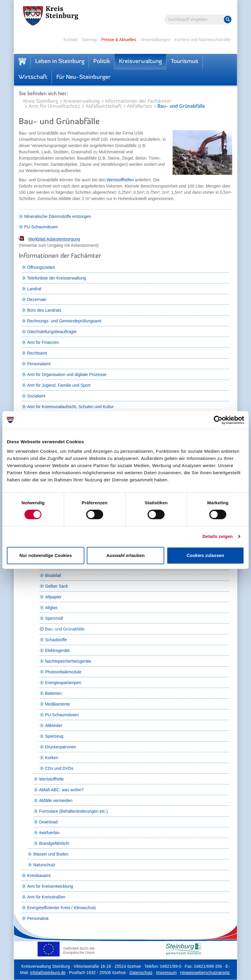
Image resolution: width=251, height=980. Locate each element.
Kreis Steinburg (41, 101)
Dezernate (37, 299)
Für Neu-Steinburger (83, 77)
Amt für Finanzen (43, 342)
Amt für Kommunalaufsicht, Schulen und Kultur (70, 407)
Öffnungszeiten (41, 267)
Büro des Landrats (44, 310)
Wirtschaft (33, 77)
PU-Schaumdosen (41, 227)
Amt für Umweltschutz (54, 106)
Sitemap (89, 40)
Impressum (166, 973)
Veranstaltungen (155, 40)
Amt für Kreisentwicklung (50, 886)
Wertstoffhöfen (121, 180)
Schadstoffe (56, 640)
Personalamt (39, 364)
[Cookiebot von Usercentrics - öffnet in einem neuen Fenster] (218, 420)
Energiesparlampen (63, 683)
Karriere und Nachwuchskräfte (203, 40)
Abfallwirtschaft (104, 106)
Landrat (34, 289)
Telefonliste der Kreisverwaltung (57, 278)
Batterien (53, 693)
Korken (52, 758)
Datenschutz (141, 973)
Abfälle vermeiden (56, 800)
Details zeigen (217, 536)
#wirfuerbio (49, 833)
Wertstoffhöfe (51, 779)
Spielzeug (54, 736)
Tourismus (185, 62)
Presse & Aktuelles (119, 40)
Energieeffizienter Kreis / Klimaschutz (62, 908)
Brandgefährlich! (54, 843)
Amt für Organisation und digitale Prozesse (67, 374)
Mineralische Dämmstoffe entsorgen (58, 216)
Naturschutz (44, 865)
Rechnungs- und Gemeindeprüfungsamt (64, 321)
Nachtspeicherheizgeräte (68, 661)
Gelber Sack (56, 586)
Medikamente (58, 704)
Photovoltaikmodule (63, 672)
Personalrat (38, 918)
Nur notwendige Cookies (46, 555)
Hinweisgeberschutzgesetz (205, 973)
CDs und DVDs (59, 768)
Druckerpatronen (61, 747)
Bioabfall (53, 575)
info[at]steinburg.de (48, 973)
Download (48, 822)
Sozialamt (36, 396)
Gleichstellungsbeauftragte (52, 332)
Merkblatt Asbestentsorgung (54, 239)
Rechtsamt (37, 353)
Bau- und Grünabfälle (65, 629)
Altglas (51, 608)
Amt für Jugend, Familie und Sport (59, 385)
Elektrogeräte (57, 650)
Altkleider (54, 725)
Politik (102, 62)
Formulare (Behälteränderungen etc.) (73, 811)
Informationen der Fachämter (138, 101)
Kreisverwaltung (140, 62)
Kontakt (71, 40)
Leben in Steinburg (60, 62)
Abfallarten (140, 106)
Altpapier (53, 597)
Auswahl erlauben (125, 555)
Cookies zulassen (205, 555)
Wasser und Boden (51, 854)
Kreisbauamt (39, 876)
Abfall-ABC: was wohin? (61, 790)
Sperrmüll (54, 618)
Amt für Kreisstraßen (46, 897)
